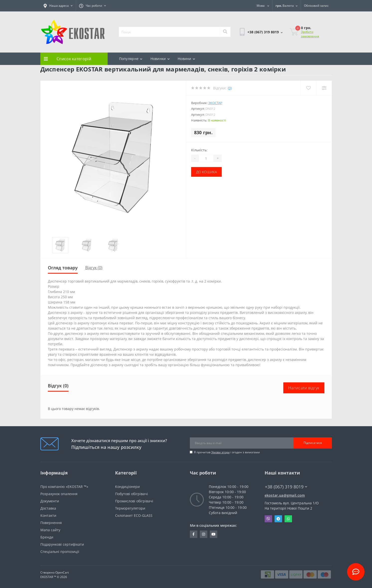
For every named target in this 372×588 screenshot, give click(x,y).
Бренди (47, 537)
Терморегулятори (130, 508)
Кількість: (199, 150)
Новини (186, 59)
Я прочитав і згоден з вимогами (227, 452)
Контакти (48, 515)
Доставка (48, 508)
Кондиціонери (127, 487)
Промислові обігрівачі (134, 501)
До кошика (206, 172)
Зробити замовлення (310, 34)
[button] (58, 6)
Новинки (160, 59)
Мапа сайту (50, 530)
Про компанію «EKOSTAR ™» (64, 487)
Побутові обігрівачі (132, 494)
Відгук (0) (94, 268)
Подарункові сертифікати (62, 544)
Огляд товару (63, 268)
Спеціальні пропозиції (60, 552)
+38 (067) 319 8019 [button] (286, 487)
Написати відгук (304, 388)
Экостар (215, 103)
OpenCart (62, 572)
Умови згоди (221, 452)
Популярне (131, 59)
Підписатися (313, 443)
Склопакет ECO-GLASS (134, 515)
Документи (50, 501)
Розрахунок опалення (59, 494)
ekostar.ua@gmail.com (285, 495)
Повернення (51, 523)
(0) (230, 88)
